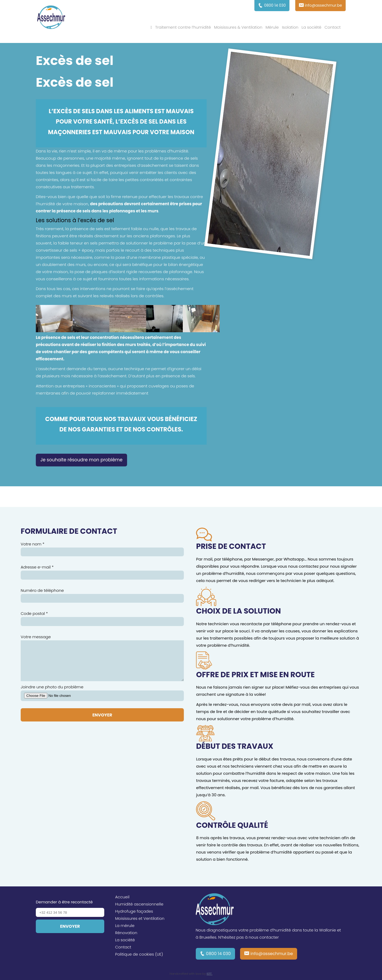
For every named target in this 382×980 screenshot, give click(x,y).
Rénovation (126, 933)
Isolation (290, 27)
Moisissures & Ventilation (238, 27)
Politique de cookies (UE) (139, 954)
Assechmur (51, 18)
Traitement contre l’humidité (183, 27)
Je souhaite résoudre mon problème (81, 460)
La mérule (125, 926)
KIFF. (210, 974)
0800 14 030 (218, 954)
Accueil (122, 897)
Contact (333, 27)
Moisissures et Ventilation (140, 918)
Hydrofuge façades (134, 911)
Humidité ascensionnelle (139, 904)
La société (311, 27)
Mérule (272, 27)
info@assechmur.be (272, 954)
